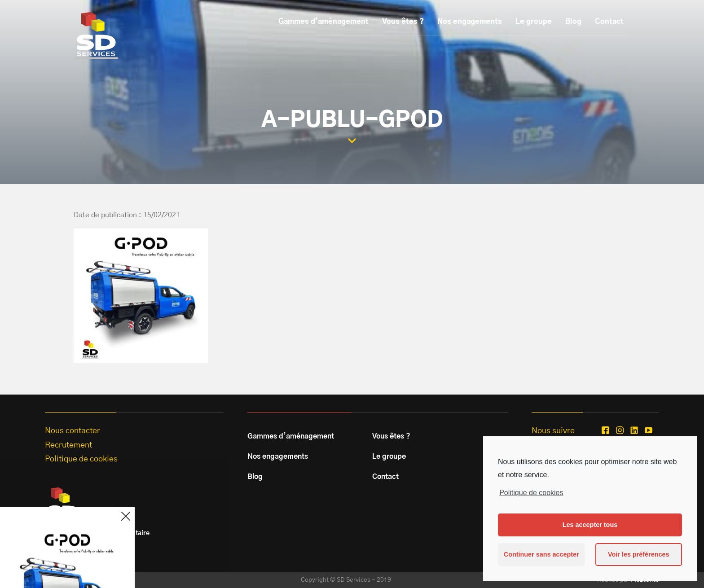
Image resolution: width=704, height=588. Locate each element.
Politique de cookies (531, 493)
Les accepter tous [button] (590, 525)
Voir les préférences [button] (639, 554)
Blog (573, 22)
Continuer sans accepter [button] (541, 554)
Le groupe (534, 22)
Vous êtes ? (403, 22)
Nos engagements (470, 22)
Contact (609, 22)
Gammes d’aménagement (323, 22)
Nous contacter (73, 431)
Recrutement (68, 445)
